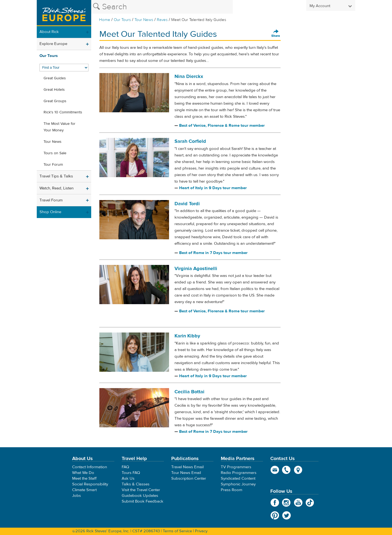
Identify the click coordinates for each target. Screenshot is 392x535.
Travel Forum (51, 200)
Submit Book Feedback (143, 501)
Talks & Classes (136, 484)
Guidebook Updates (140, 496)
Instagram (287, 503)
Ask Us (128, 478)
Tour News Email (186, 473)
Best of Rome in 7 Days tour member (213, 253)
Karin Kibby (187, 336)
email (275, 470)
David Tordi (187, 204)
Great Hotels (54, 90)
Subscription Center (189, 478)
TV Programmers (236, 467)
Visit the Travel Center (141, 490)
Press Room (232, 490)
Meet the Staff (84, 478)
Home (105, 20)
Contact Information (90, 467)
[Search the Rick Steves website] (162, 7)
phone (287, 470)
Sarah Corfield (190, 141)
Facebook (275, 503)
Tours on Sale (55, 153)
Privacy (201, 531)
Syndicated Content (238, 478)
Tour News (144, 20)
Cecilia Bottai (189, 392)
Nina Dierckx (189, 76)
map (298, 470)
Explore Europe (53, 44)
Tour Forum (53, 165)
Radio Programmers (239, 473)
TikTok (310, 503)
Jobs (76, 496)
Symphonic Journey (238, 484)
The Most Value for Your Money (59, 127)
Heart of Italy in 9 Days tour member (213, 188)
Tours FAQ (131, 473)
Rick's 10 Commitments (63, 112)
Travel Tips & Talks (56, 176)
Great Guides (55, 78)
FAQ (125, 467)
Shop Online (50, 212)
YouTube (298, 503)
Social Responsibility (90, 484)
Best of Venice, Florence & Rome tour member (222, 126)
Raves (162, 20)
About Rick (49, 32)
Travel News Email (187, 467)
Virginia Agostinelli (196, 269)
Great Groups (55, 101)
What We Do (83, 473)
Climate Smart (84, 490)
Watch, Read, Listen (56, 188)
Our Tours (122, 20)
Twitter (287, 515)
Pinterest (275, 515)
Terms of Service (177, 531)
